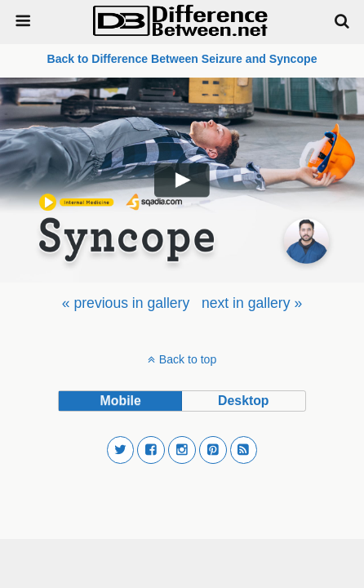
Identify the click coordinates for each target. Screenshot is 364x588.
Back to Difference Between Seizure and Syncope (182, 59)
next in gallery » (252, 303)
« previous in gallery (126, 303)
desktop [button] (243, 401)
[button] (121, 450)
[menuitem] (126, 303)
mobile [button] (121, 401)
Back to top (188, 359)
